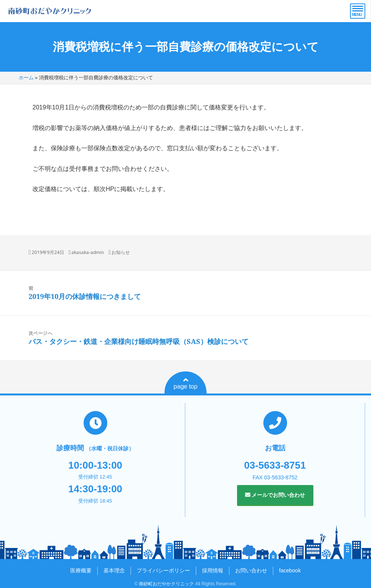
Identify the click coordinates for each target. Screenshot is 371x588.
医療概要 (81, 570)
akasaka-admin (88, 252)
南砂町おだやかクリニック (166, 584)
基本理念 (114, 570)
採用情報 (213, 570)
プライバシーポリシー (163, 570)
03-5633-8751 (275, 465)
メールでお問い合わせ (275, 495)
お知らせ (121, 252)
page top (185, 383)
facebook (290, 570)
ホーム (26, 78)
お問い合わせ (251, 570)
